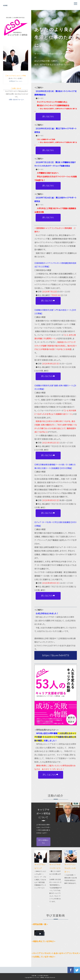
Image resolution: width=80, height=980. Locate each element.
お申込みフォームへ (16, 81)
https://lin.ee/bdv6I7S (56, 655)
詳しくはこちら (48, 116)
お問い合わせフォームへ (16, 100)
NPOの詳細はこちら (27, 842)
